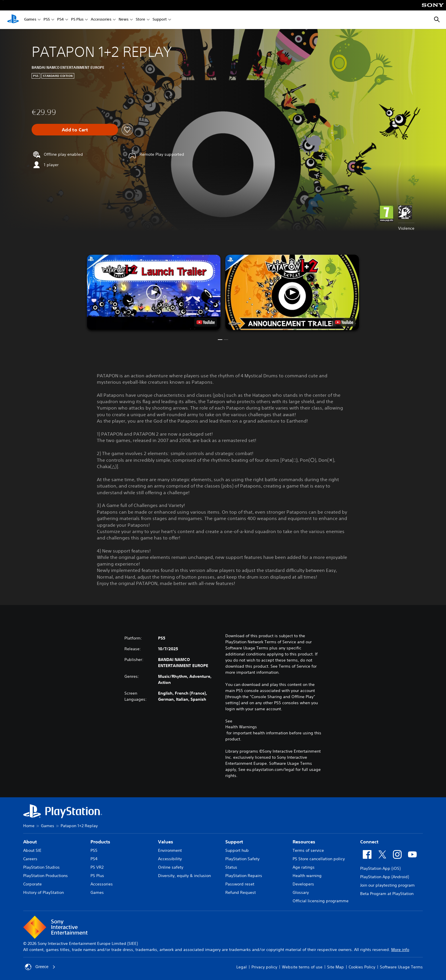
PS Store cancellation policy (319, 859)
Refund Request (241, 892)
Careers (30, 859)
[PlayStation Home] (13, 20)
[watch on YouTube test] (206, 322)
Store (140, 20)
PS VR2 (97, 867)
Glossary (301, 892)
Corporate (32, 884)
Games (30, 20)
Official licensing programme (321, 901)
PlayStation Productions (46, 876)
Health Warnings (241, 727)
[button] (154, 292)
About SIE (32, 850)
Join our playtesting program (387, 885)
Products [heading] (100, 842)
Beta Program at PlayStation (387, 894)
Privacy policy (264, 967)
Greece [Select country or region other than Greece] (40, 967)
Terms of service (308, 850)
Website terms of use (302, 967)
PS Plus (77, 20)
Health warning (307, 876)
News (124, 20)
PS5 (47, 20)
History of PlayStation (43, 892)
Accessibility (170, 859)
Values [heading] (166, 842)
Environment (170, 850)
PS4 (60, 20)
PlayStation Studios (41, 867)
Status (231, 867)
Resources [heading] (304, 842)
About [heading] (30, 842)
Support (160, 20)
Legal (242, 967)
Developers (303, 884)
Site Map (336, 967)
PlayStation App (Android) (385, 877)
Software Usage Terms (401, 967)
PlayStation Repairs (244, 876)
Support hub (237, 850)
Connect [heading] (369, 842)
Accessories (101, 20)
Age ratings (304, 867)
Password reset (240, 884)
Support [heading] (234, 842)
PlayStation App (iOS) (380, 868)
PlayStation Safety (242, 859)
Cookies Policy (362, 967)
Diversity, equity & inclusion (184, 876)
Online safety (171, 867)
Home (29, 826)
